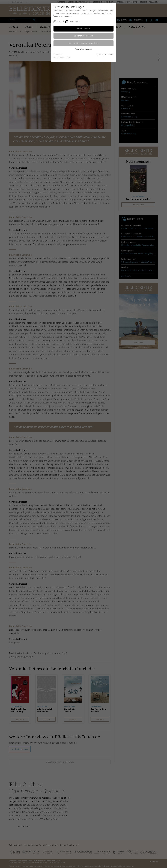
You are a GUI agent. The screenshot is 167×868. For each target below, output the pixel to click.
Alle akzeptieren (83, 29)
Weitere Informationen (83, 49)
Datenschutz (109, 55)
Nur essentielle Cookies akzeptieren (84, 43)
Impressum (99, 55)
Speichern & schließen (83, 36)
